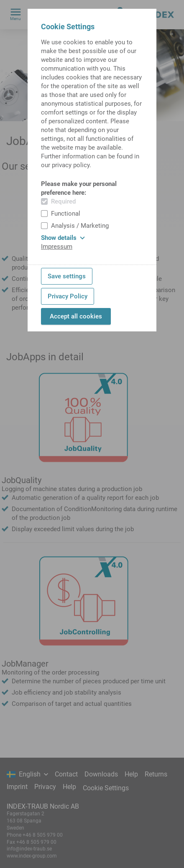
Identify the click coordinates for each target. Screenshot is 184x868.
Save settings (67, 276)
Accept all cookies (76, 316)
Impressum (57, 247)
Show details (63, 238)
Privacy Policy (68, 296)
